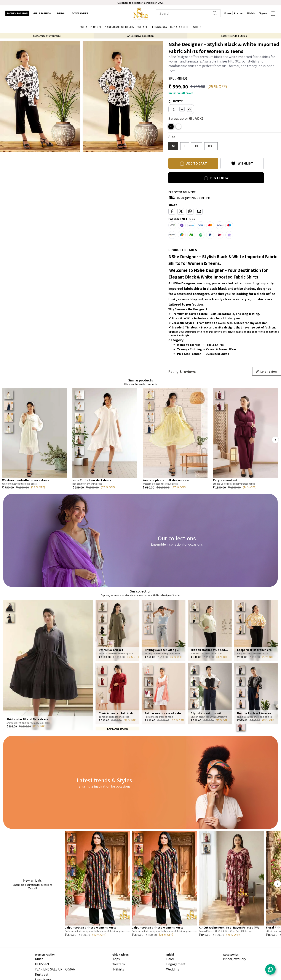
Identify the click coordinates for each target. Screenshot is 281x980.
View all (33, 888)
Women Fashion (17, 13)
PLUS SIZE (96, 27)
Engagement (176, 964)
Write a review (267, 371)
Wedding (173, 969)
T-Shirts (118, 969)
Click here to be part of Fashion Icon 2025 (140, 3)
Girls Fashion (42, 13)
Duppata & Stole (180, 27)
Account (239, 13)
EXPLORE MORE (117, 729)
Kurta (84, 27)
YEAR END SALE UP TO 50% (119, 27)
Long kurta (160, 27)
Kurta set (143, 27)
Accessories (80, 13)
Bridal (61, 13)
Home (228, 13)
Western (119, 964)
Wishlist (252, 13)
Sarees (197, 27)
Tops (116, 959)
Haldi (170, 959)
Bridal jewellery (235, 959)
